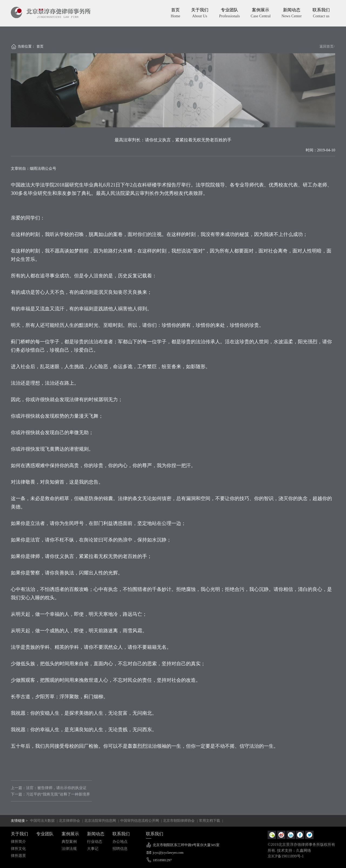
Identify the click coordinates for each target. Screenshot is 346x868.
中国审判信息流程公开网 (140, 821)
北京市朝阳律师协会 (179, 821)
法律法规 (69, 849)
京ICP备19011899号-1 (286, 856)
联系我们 (321, 13)
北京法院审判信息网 (100, 821)
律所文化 (18, 849)
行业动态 (95, 842)
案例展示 (261, 13)
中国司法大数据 (42, 821)
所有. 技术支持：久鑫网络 (289, 850)
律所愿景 (18, 856)
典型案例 (69, 842)
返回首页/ (327, 46)
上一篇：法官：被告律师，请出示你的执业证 (49, 788)
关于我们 (200, 13)
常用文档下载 (209, 821)
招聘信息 (120, 849)
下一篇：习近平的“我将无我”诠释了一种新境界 (50, 794)
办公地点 (120, 842)
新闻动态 (292, 13)
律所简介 (18, 842)
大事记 (93, 849)
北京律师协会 (69, 821)
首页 (175, 13)
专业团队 (230, 13)
